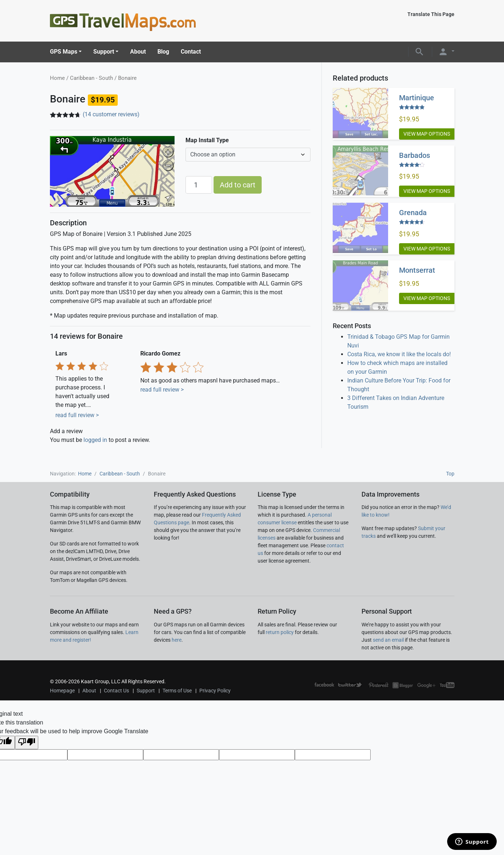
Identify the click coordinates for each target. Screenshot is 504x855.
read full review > (77, 415)
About (138, 52)
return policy (280, 632)
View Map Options (427, 134)
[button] (419, 51)
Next (296, 375)
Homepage (62, 691)
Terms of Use (177, 691)
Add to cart (238, 185)
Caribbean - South (91, 78)
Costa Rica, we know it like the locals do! (399, 354)
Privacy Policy (215, 691)
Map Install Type (207, 140)
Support (104, 52)
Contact (191, 52)
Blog (163, 52)
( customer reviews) (111, 114)
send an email (388, 640)
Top (450, 474)
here (177, 640)
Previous (129, 375)
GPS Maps (64, 52)
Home (57, 78)
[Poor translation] (27, 743)
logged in (95, 440)
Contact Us (116, 691)
